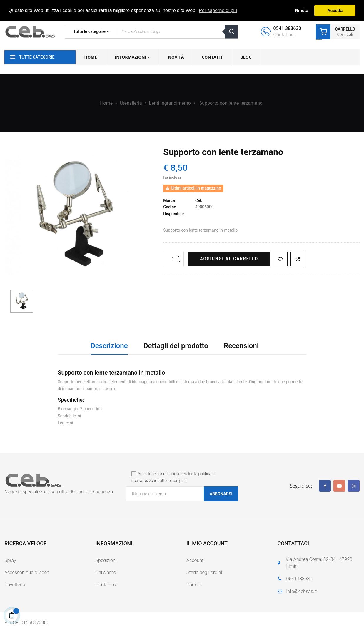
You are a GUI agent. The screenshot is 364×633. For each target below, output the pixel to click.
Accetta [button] (335, 11)
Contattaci (106, 585)
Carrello (194, 585)
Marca (169, 200)
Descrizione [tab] (109, 346)
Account (195, 560)
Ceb (199, 200)
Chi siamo (106, 573)
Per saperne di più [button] (218, 10)
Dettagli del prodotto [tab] (176, 346)
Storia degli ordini (204, 573)
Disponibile (173, 214)
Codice (170, 207)
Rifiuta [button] (302, 11)
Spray (10, 560)
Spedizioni (106, 560)
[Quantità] (173, 259)
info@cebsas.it (302, 591)
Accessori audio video (27, 573)
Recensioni (241, 346)
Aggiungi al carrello (229, 259)
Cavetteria (15, 585)
